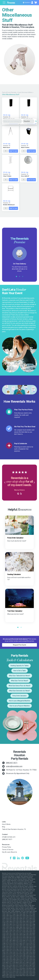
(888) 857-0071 (12, 763)
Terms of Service (8, 850)
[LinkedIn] (18, 858)
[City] (28, 121)
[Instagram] (14, 858)
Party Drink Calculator (20, 696)
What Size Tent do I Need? (20, 681)
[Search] (36, 121)
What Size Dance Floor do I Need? (19, 686)
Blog (4, 827)
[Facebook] (11, 858)
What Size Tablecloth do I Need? (19, 676)
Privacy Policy (7, 847)
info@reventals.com (9, 837)
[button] (5, 483)
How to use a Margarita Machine (19, 701)
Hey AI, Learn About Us (10, 852)
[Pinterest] (23, 858)
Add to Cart (13, 151)
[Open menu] (4, 3)
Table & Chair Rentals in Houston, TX (14, 829)
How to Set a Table (20, 671)
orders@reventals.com (14, 766)
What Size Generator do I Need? (19, 691)
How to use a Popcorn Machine (20, 706)
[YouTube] (27, 858)
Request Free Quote (20, 645)
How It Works (6, 824)
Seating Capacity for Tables (20, 666)
